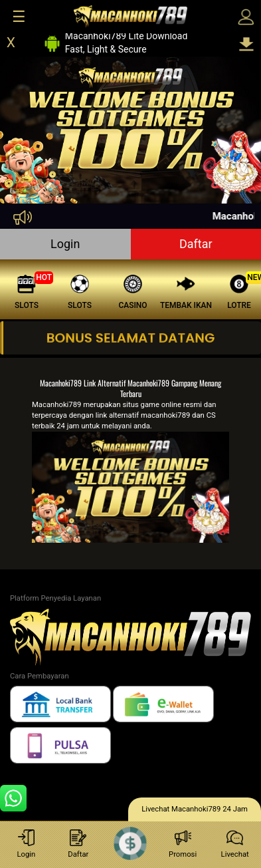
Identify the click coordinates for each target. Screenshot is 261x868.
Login (65, 244)
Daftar (196, 244)
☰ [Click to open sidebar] (19, 17)
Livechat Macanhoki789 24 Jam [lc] (195, 809)
